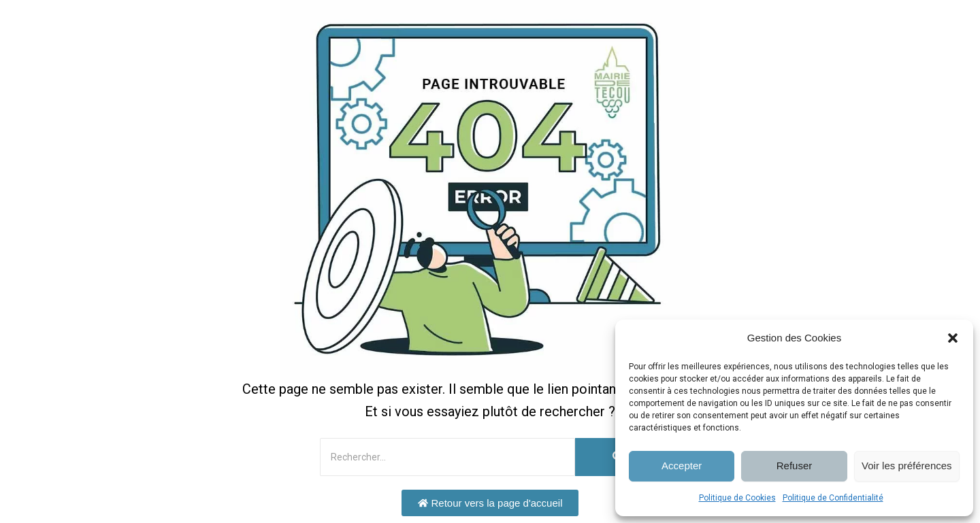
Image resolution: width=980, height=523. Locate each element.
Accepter (682, 466)
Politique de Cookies (737, 498)
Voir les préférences (907, 466)
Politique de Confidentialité (833, 498)
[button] (953, 338)
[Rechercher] (447, 457)
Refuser (795, 466)
